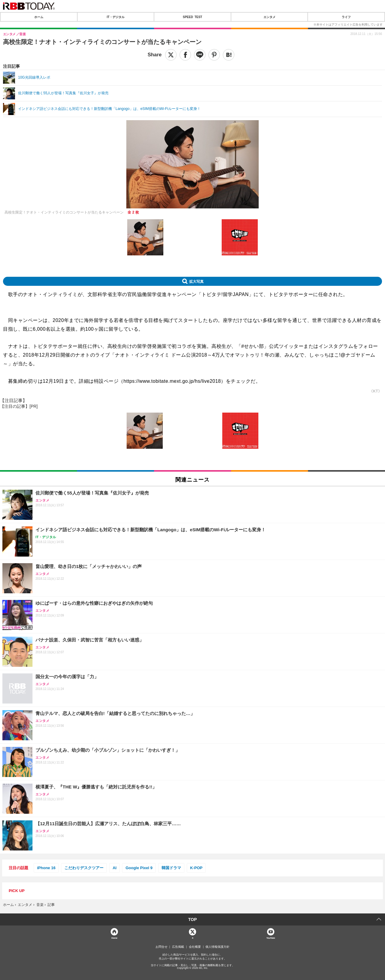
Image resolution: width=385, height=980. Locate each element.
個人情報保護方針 (217, 947)
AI (114, 868)
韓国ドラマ (171, 868)
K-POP (196, 868)
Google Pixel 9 (139, 868)
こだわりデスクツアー (84, 868)
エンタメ (269, 17)
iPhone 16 (46, 868)
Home (114, 938)
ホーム (39, 17)
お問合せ (162, 947)
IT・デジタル (116, 17)
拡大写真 (196, 281)
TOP (193, 919)
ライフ (346, 17)
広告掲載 (178, 947)
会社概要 (195, 947)
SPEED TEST (192, 17)
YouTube (271, 938)
